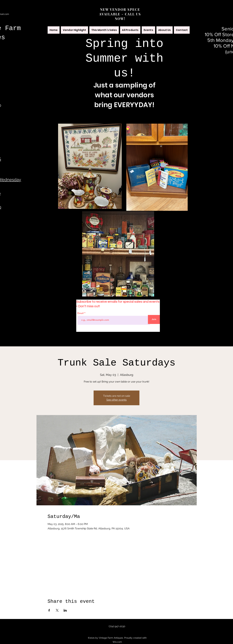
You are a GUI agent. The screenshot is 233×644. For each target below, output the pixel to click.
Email (81, 313)
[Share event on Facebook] (49, 610)
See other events (116, 400)
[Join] (154, 319)
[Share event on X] (57, 610)
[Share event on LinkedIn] (65, 610)
